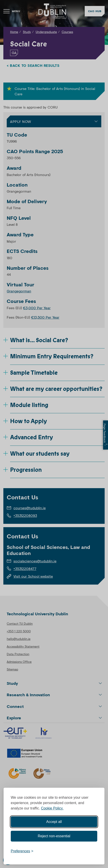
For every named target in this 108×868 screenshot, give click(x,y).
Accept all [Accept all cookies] (54, 822)
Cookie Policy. (52, 808)
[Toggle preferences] (22, 851)
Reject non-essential (54, 836)
